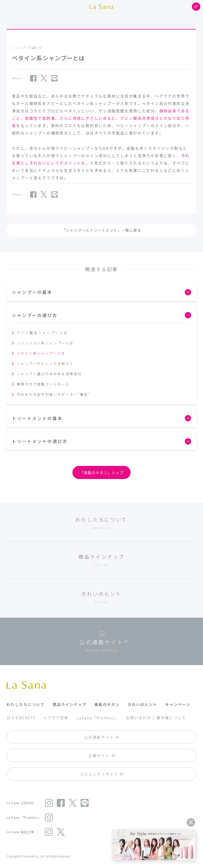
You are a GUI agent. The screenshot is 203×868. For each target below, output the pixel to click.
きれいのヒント (142, 704)
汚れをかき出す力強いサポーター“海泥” (53, 394)
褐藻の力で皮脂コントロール (43, 384)
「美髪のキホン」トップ (102, 472)
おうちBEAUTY (21, 718)
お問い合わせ (138, 718)
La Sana (101, 7)
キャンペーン (178, 704)
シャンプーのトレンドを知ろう (45, 364)
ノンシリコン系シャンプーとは (45, 343)
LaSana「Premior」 (97, 718)
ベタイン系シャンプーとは (41, 353)
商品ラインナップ (70, 704)
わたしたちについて (26, 704)
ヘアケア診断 (56, 718)
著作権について (171, 718)
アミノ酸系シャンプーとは (42, 333)
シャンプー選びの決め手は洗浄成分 (49, 374)
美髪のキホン (107, 704)
